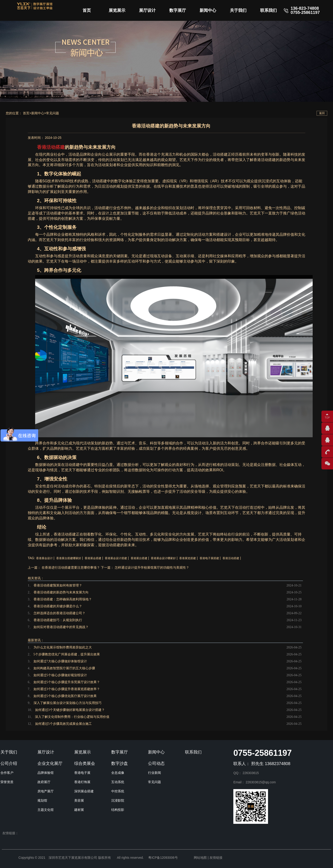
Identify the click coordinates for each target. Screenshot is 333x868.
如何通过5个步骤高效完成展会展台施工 (63, 724)
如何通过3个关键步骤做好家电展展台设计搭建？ (70, 710)
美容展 (79, 800)
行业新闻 (154, 773)
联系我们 (268, 10)
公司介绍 (9, 763)
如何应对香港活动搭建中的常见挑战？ (61, 627)
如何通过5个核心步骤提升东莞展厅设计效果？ (67, 682)
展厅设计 (147, 10)
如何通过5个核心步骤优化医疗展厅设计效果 (65, 696)
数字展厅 (178, 10)
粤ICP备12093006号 (163, 858)
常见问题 (52, 113)
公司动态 (156, 763)
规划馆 (42, 800)
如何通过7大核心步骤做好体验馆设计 (60, 661)
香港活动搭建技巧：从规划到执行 (58, 620)
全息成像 (118, 773)
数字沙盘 (120, 763)
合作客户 (7, 773)
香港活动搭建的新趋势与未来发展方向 (61, 592)
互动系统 (118, 782)
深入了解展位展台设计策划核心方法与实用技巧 (68, 703)
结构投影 (118, 810)
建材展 (79, 810)
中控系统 (118, 791)
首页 (87, 10)
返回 (322, 113)
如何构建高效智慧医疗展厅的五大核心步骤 (64, 668)
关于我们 (238, 10)
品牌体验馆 (46, 773)
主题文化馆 (46, 810)
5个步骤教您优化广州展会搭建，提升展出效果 (67, 654)
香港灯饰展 (82, 782)
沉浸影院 (118, 800)
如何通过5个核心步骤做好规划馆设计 (60, 675)
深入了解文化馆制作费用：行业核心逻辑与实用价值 (72, 717)
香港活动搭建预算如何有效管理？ (58, 585)
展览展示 (117, 10)
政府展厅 (44, 782)
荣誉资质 (7, 782)
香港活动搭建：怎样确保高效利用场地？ (63, 599)
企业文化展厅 (50, 763)
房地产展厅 (46, 791)
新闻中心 (208, 10)
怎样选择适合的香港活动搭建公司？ (59, 613)
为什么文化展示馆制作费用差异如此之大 (63, 647)
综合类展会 (85, 763)
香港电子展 (82, 773)
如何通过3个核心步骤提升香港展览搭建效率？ (67, 689)
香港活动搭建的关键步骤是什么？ (58, 606)
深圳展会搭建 (84, 791)
